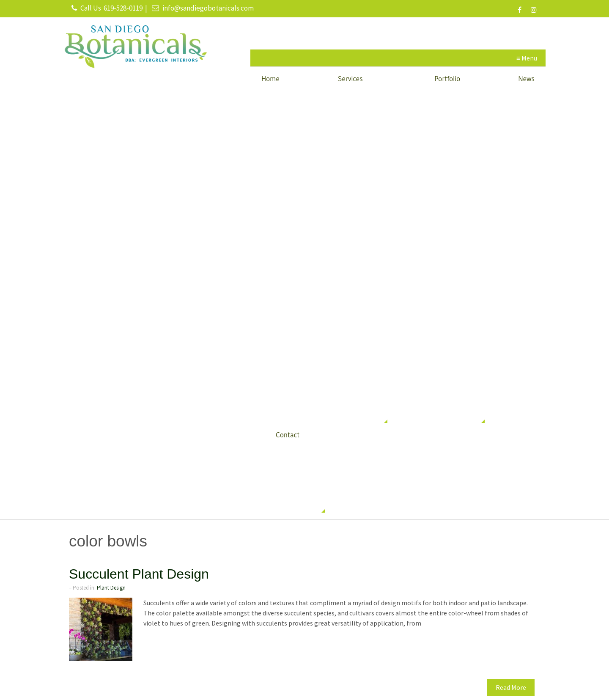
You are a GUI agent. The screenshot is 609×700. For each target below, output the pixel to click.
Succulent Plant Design (139, 574)
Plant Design (111, 588)
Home (270, 78)
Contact (288, 435)
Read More (511, 687)
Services (350, 78)
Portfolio (447, 78)
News (526, 78)
